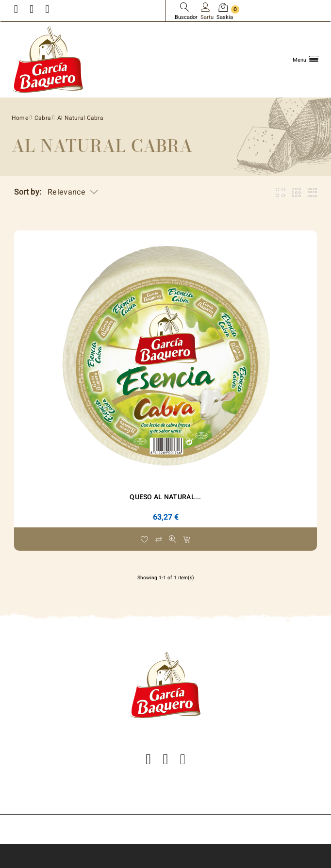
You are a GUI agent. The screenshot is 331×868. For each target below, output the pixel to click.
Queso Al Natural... (165, 497)
